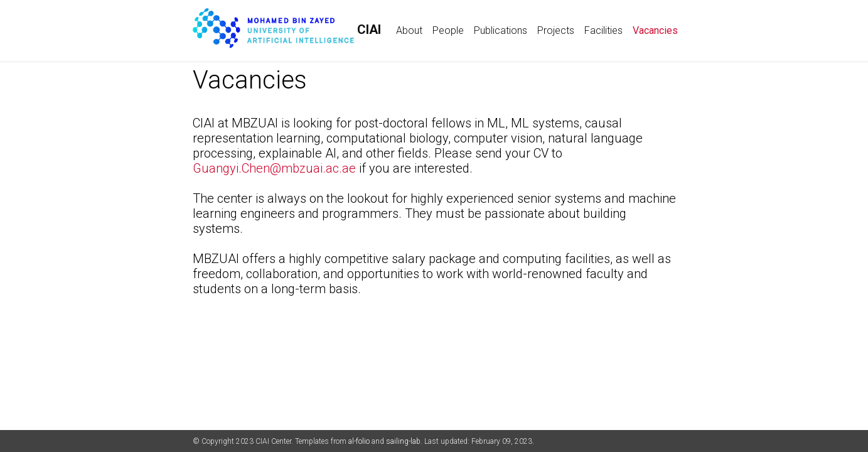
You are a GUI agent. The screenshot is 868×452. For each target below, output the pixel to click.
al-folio (359, 441)
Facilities (603, 30)
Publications (501, 30)
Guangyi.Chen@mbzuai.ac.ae (274, 168)
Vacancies (658, 30)
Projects (556, 30)
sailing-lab (403, 441)
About (409, 30)
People (448, 30)
